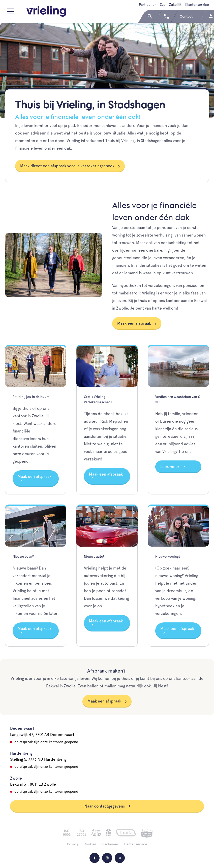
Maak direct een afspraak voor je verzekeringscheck (67, 166)
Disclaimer (110, 844)
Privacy (73, 844)
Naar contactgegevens (108, 806)
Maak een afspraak (134, 323)
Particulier (147, 5)
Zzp (163, 5)
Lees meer (173, 467)
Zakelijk (175, 5)
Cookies (90, 844)
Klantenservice (197, 5)
